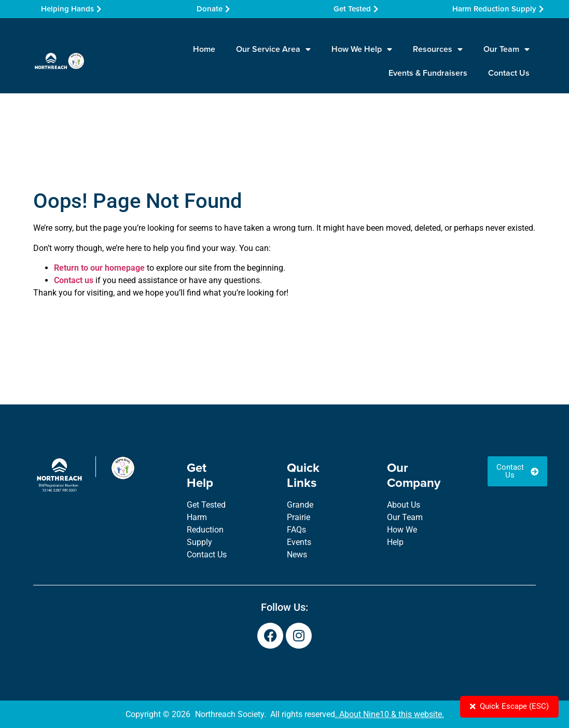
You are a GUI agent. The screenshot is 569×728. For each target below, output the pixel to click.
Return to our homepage (99, 268)
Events (299, 542)
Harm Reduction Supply (205, 530)
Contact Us (509, 73)
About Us (404, 505)
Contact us (74, 280)
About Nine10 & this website (391, 714)
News (297, 555)
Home (204, 49)
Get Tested (206, 505)
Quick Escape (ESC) (507, 706)
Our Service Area (273, 49)
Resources (438, 49)
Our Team (506, 49)
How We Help (362, 49)
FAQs (296, 530)
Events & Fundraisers (428, 73)
